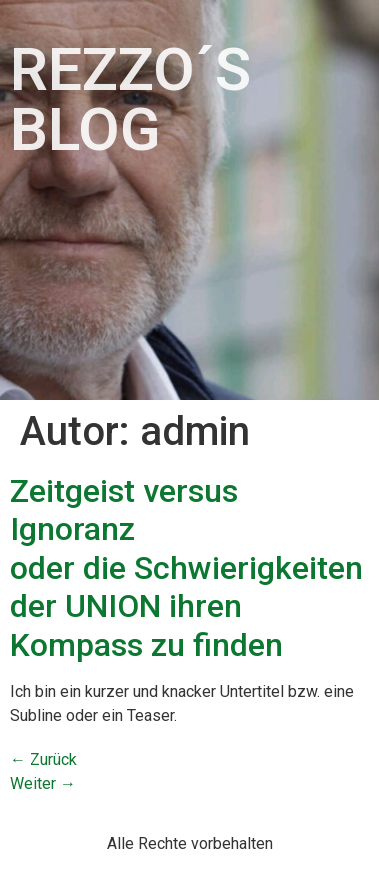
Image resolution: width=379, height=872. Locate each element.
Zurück (43, 759)
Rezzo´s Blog (130, 99)
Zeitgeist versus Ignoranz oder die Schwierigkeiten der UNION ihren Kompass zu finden (186, 568)
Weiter (43, 783)
